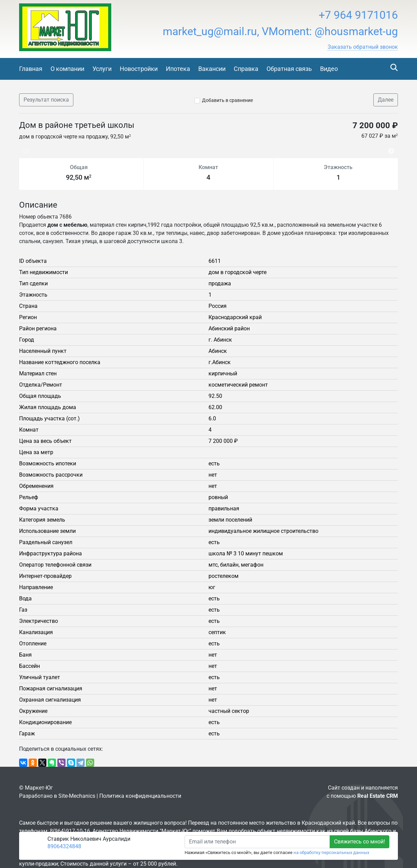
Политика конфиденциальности (140, 796)
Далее (386, 100)
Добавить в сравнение (227, 100)
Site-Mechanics (77, 796)
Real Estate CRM (378, 796)
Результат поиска (46, 100)
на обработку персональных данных (331, 852)
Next (393, 148)
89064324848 (64, 846)
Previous (23, 148)
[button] (363, 47)
